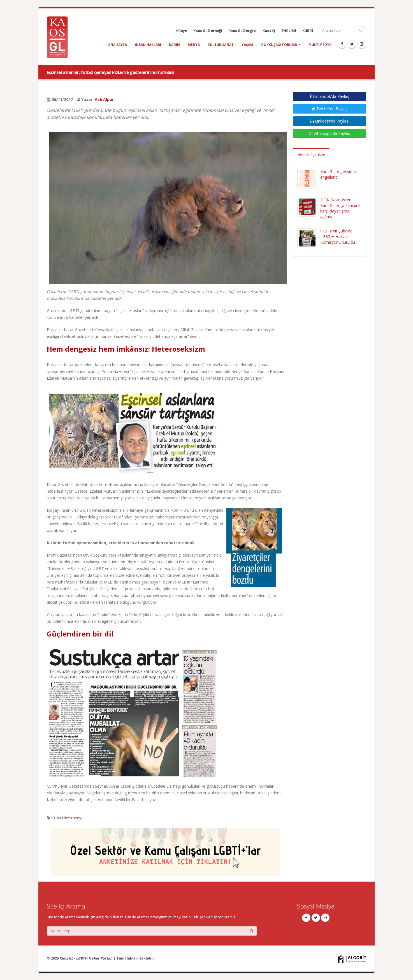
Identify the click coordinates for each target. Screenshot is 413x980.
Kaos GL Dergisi (242, 31)
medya (194, 45)
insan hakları (148, 45)
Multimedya (320, 45)
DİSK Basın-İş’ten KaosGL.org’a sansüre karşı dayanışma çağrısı (340, 208)
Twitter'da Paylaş (330, 109)
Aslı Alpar (104, 99)
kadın (174, 45)
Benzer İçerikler (311, 154)
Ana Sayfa (118, 45)
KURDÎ (308, 31)
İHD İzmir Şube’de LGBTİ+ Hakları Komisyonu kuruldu (338, 237)
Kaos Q (269, 31)
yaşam (247, 45)
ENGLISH (289, 31)
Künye (182, 31)
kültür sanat (221, 45)
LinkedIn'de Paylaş (329, 121)
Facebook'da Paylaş (329, 96)
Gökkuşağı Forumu (279, 45)
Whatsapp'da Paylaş (330, 133)
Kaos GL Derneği (208, 31)
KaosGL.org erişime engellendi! (338, 174)
